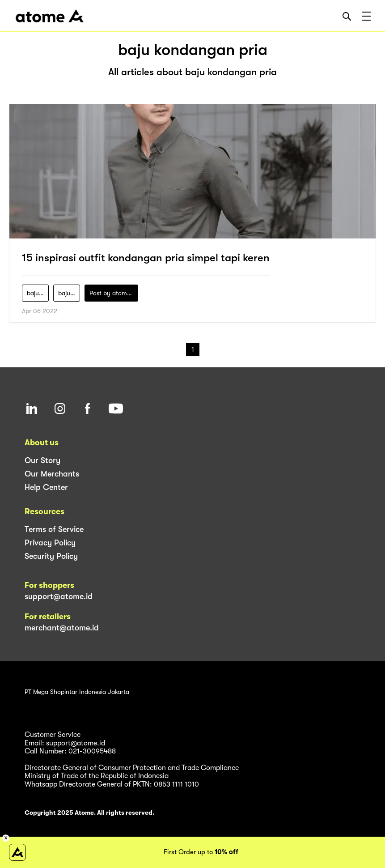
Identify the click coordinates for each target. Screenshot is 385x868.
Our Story (42, 460)
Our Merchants (52, 474)
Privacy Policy (50, 543)
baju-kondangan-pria (69, 293)
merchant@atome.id (62, 628)
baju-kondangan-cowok (38, 293)
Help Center (46, 487)
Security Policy (51, 556)
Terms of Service (54, 529)
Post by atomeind (114, 293)
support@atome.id (59, 596)
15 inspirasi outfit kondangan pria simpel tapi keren (146, 258)
